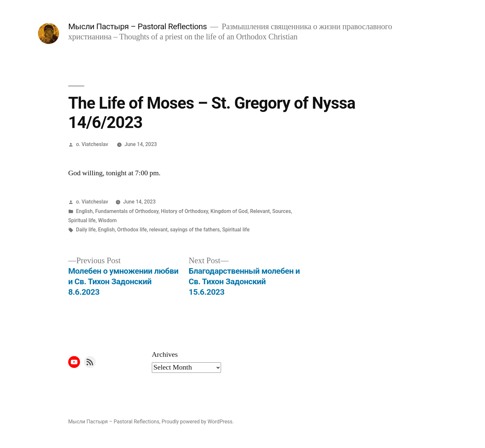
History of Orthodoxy (185, 211)
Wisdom (107, 220)
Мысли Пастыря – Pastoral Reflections (138, 26)
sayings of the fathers (195, 230)
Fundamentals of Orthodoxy (127, 211)
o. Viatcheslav (92, 144)
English (84, 211)
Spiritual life (82, 220)
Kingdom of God (229, 211)
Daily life (86, 230)
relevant (158, 230)
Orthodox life (132, 230)
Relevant (260, 211)
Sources (282, 211)
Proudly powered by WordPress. (198, 422)
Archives (165, 354)
